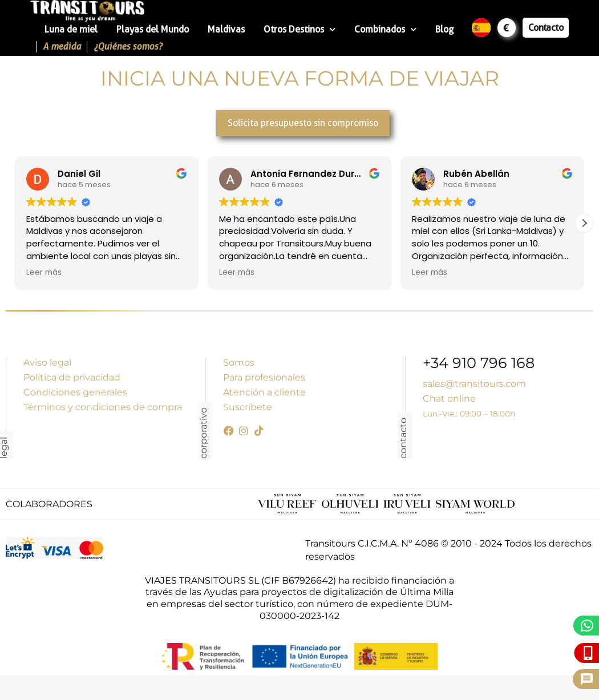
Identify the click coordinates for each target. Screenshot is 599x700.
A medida (62, 46)
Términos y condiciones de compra (103, 407)
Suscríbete (248, 407)
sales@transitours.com (474, 384)
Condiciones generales (75, 392)
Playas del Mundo (153, 29)
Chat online (449, 398)
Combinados (385, 30)
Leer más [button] (44, 273)
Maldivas (226, 29)
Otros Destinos (299, 30)
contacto (403, 438)
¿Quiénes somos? (128, 46)
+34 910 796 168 (479, 364)
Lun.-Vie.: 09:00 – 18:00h (469, 414)
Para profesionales (264, 377)
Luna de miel (71, 29)
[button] (584, 223)
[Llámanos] (588, 653)
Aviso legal (47, 363)
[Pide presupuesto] (587, 679)
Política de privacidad (72, 377)
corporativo (203, 433)
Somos (239, 363)
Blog (444, 29)
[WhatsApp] (587, 626)
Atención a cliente (264, 392)
